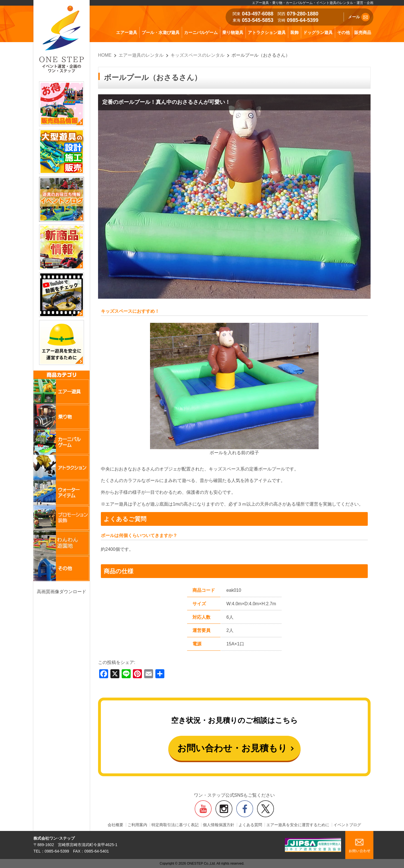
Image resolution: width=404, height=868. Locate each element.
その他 (343, 32)
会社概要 (115, 825)
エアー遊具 (127, 32)
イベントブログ (347, 825)
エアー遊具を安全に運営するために (298, 825)
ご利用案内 (137, 825)
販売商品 (363, 32)
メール (359, 17)
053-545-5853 (258, 20)
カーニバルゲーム (201, 32)
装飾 (294, 32)
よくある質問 (250, 825)
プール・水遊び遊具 (161, 32)
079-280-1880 (303, 14)
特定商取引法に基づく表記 (175, 825)
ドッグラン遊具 (318, 32)
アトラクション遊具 (267, 32)
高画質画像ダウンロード (62, 592)
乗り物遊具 (233, 32)
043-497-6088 (258, 14)
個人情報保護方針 (219, 825)
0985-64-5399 (303, 20)
